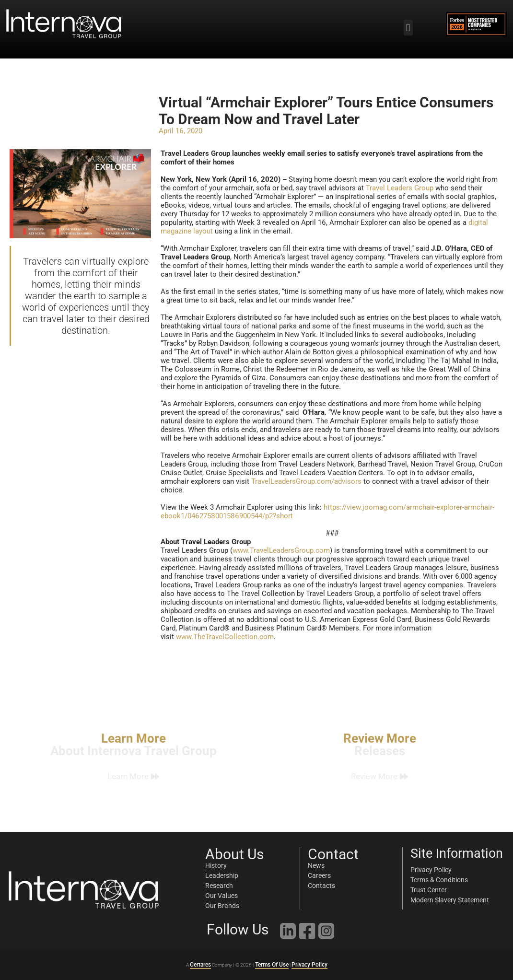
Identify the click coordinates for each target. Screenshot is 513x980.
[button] (408, 28)
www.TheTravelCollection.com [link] (225, 637)
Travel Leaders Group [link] (400, 188)
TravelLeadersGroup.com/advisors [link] (306, 481)
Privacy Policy (309, 965)
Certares (200, 965)
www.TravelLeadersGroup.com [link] (281, 550)
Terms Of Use (272, 965)
